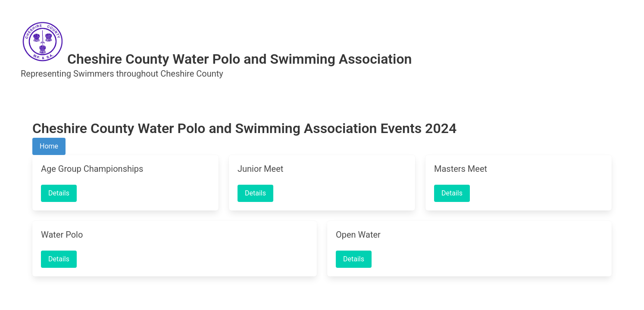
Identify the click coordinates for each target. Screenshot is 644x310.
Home (49, 146)
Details (59, 193)
